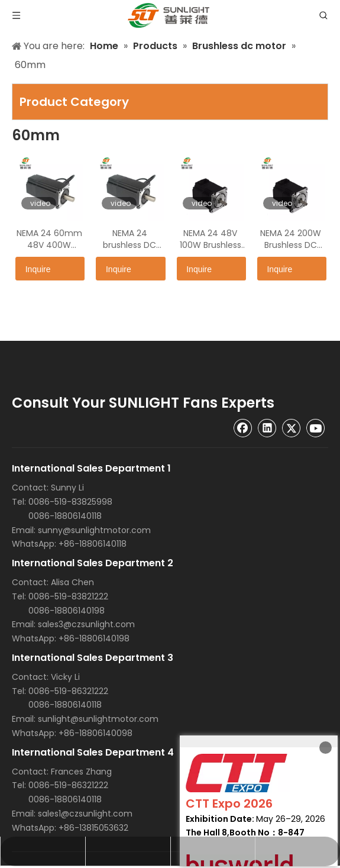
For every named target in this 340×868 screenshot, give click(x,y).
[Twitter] (292, 428)
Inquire (33, 269)
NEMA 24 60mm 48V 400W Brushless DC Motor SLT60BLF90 (49, 239)
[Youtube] (316, 428)
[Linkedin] (267, 428)
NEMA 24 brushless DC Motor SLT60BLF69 (129, 239)
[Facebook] (243, 428)
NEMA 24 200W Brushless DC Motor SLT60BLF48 (291, 239)
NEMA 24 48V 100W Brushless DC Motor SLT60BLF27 (211, 239)
